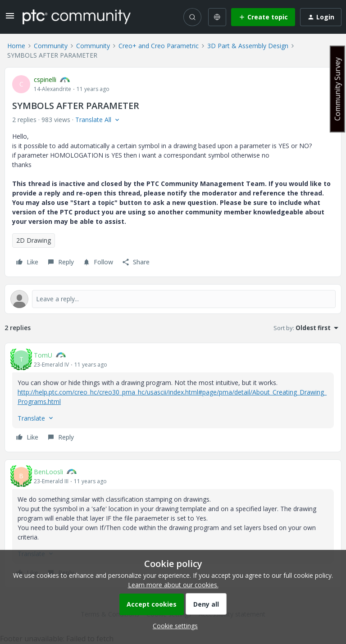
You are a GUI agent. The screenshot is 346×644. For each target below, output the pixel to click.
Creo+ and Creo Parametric (159, 46)
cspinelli (45, 79)
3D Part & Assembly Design (248, 46)
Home (16, 46)
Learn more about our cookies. (173, 585)
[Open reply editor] (173, 299)
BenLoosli (48, 472)
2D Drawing (34, 240)
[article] (173, 397)
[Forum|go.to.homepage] (77, 17)
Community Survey (337, 89)
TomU (43, 355)
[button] (10, 19)
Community (51, 46)
